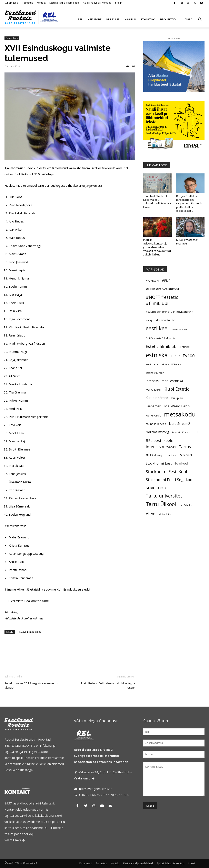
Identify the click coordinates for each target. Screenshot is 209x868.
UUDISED (186, 19)
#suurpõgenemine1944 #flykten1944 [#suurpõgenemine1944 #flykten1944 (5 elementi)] (170, 312)
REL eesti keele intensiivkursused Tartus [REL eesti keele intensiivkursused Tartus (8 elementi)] (168, 443)
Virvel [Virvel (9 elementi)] (151, 513)
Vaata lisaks (15, 840)
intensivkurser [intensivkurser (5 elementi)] (155, 373)
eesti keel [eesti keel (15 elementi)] (157, 328)
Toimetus (27, 3)
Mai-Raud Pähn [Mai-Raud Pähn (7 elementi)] (177, 406)
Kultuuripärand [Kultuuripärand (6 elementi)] (157, 398)
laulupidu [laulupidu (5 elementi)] (177, 398)
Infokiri (118, 3)
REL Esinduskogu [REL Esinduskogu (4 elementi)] (154, 455)
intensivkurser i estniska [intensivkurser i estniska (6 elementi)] (164, 381)
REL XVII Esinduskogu (30, 632)
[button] (200, 20)
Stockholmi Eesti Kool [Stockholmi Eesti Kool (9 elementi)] (166, 471)
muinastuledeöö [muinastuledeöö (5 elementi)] (156, 424)
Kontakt (41, 3)
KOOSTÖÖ (148, 19)
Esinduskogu (12, 38)
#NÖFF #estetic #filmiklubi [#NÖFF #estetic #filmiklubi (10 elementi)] (162, 300)
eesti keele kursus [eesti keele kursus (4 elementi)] (181, 330)
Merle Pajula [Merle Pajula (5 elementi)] (153, 415)
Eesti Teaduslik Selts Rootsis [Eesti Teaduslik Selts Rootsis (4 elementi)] (160, 338)
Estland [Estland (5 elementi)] (185, 347)
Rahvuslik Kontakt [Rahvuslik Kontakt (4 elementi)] (181, 432)
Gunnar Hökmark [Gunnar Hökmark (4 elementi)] (172, 364)
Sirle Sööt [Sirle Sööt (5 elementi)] (186, 455)
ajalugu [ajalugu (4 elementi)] (150, 320)
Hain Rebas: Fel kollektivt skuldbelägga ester (108, 685)
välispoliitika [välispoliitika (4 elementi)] (166, 514)
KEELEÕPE (94, 19)
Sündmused (11, 3)
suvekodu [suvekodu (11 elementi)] (156, 488)
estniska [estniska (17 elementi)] (157, 355)
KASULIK (130, 19)
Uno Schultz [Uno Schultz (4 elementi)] (185, 505)
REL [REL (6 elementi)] (196, 432)
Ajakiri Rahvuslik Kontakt (97, 3)
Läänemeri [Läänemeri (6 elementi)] (154, 406)
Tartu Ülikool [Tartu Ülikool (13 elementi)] (161, 504)
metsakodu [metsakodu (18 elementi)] (180, 414)
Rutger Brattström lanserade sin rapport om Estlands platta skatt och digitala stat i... (189, 203)
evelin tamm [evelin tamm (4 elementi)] (153, 364)
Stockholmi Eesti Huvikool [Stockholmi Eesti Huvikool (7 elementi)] (167, 463)
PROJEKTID (168, 19)
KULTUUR (113, 19)
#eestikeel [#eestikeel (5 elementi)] (152, 281)
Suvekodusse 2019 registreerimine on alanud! (31, 685)
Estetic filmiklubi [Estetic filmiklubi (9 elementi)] (162, 346)
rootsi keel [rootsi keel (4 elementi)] (172, 455)
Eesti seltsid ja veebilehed (64, 3)
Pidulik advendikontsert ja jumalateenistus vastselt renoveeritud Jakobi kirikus (157, 247)
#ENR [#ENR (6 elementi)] (166, 281)
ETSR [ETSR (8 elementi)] (175, 356)
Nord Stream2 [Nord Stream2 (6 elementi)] (180, 424)
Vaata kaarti (84, 778)
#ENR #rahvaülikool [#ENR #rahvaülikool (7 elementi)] (162, 289)
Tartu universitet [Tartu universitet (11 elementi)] (164, 496)
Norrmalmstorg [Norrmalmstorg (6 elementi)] (157, 432)
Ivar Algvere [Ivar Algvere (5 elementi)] (153, 390)
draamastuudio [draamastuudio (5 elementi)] (166, 320)
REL (80, 19)
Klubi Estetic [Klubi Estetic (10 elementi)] (176, 389)
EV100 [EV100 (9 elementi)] (189, 356)
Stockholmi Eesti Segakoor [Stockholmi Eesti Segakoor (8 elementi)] (170, 479)
